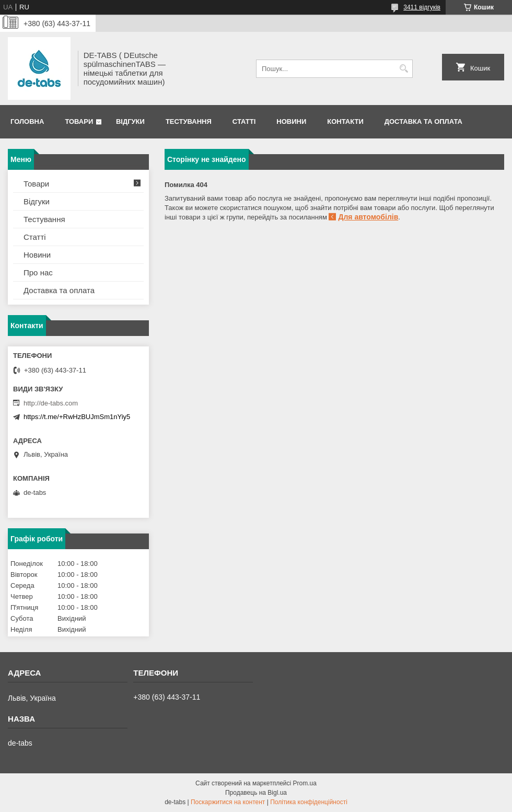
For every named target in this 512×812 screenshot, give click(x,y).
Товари (79, 121)
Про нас (38, 272)
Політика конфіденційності (309, 802)
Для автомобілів (368, 217)
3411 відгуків (422, 7)
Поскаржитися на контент (228, 802)
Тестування (189, 121)
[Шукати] (404, 69)
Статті (244, 121)
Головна (27, 121)
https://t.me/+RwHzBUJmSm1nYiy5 (77, 417)
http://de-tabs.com (51, 403)
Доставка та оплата (423, 121)
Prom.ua (305, 783)
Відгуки (130, 121)
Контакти (345, 121)
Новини (291, 121)
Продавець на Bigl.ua (256, 793)
